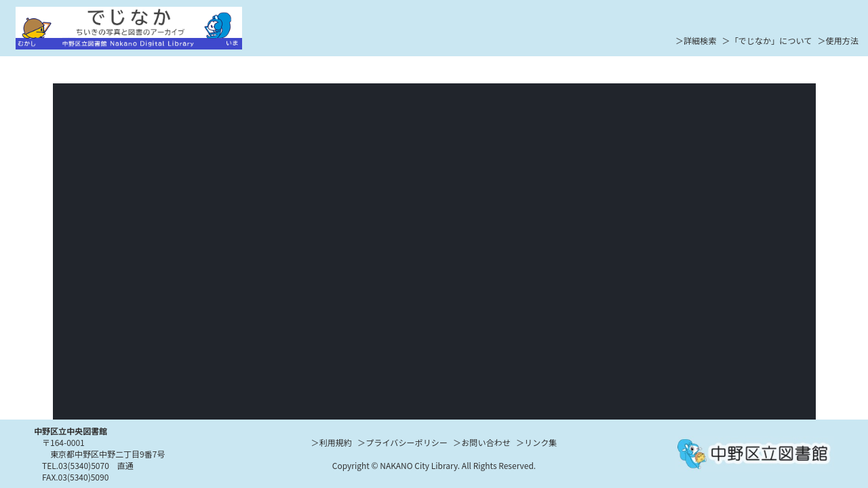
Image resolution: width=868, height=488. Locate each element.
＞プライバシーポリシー (402, 442)
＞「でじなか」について (767, 40)
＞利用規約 (332, 442)
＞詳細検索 (696, 40)
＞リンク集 (537, 442)
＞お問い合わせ (482, 442)
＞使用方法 (838, 40)
